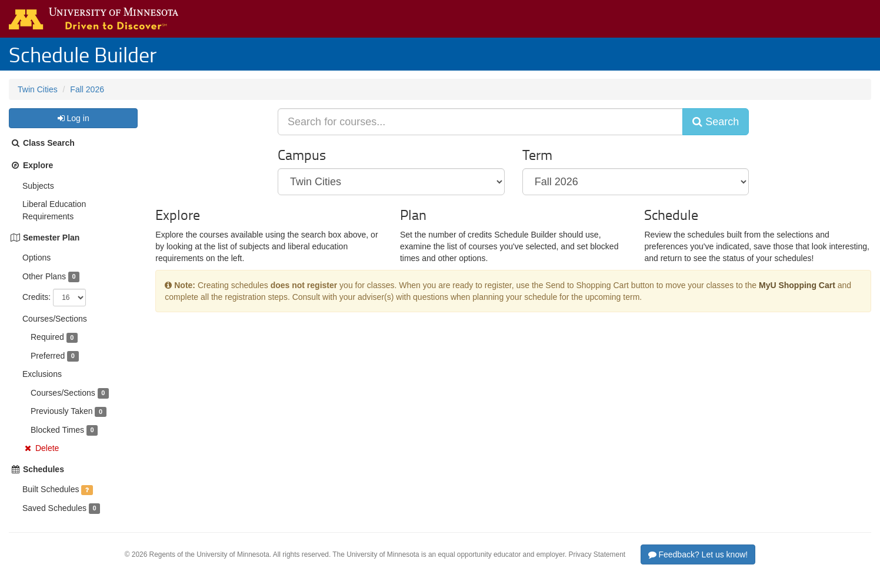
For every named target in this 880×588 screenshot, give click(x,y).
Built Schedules (51, 489)
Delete (47, 448)
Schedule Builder (83, 54)
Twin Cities (38, 89)
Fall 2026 (87, 89)
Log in (73, 118)
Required (47, 337)
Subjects (38, 186)
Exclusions (42, 374)
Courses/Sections (55, 319)
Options (36, 258)
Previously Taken (62, 411)
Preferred (48, 356)
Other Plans (44, 276)
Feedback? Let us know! (698, 554)
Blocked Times (57, 430)
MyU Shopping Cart (797, 285)
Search (716, 122)
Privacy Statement (597, 554)
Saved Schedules (54, 508)
